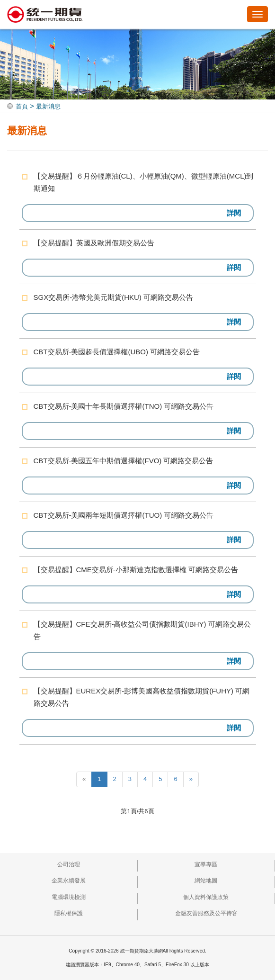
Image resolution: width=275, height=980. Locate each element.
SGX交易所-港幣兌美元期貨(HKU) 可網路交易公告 (114, 297)
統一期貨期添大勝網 (45, 15)
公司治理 (69, 864)
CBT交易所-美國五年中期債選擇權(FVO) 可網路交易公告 (124, 461)
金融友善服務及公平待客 (206, 913)
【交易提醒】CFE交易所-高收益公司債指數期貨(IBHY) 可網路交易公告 (142, 630)
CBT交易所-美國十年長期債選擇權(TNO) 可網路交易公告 (124, 406)
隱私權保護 (69, 913)
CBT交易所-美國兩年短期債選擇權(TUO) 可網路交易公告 (124, 515)
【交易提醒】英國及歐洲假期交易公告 (94, 243)
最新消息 (48, 106)
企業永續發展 (69, 881)
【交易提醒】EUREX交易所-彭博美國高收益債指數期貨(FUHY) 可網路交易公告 (142, 697)
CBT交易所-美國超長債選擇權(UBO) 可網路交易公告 (117, 352)
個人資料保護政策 (206, 897)
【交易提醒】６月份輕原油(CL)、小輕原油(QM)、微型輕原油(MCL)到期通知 (144, 182)
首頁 (22, 106)
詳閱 (234, 213)
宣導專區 (206, 864)
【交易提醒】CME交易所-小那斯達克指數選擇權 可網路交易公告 (136, 570)
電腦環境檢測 (69, 897)
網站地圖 (206, 881)
